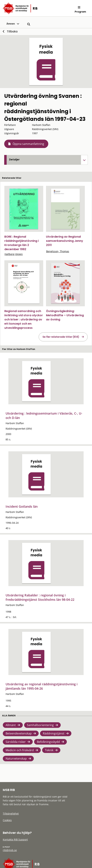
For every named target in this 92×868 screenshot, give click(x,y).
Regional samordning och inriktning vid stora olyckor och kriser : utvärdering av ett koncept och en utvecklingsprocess (24, 319)
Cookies (7, 820)
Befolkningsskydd (48, 742)
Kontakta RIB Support (15, 839)
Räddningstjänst (54, 733)
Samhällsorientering (40, 725)
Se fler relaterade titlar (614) (61, 337)
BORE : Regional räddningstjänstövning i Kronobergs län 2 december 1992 (22, 243)
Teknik (49, 750)
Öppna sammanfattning (28, 144)
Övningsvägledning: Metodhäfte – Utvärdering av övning (65, 315)
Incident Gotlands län (22, 506)
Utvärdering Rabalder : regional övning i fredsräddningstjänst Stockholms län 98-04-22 (40, 597)
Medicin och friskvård (20, 750)
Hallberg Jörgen (14, 254)
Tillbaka (12, 31)
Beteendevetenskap (19, 733)
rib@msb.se (10, 850)
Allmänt (11, 725)
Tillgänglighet (11, 814)
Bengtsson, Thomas (58, 251)
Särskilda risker (16, 742)
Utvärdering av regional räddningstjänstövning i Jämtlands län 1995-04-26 (42, 686)
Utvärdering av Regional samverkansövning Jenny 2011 (65, 241)
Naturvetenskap (16, 759)
